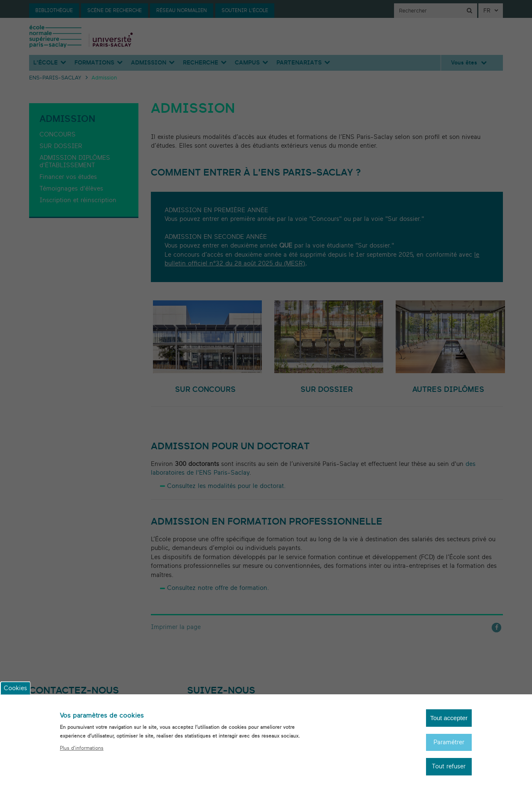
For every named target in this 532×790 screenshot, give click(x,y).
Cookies (15, 695)
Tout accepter (449, 725)
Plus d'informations (82, 755)
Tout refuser (449, 774)
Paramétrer (449, 749)
